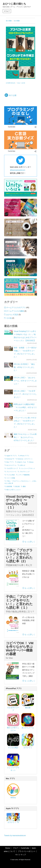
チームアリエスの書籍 (15, 311)
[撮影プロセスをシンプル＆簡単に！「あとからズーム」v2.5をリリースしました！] (9, 435)
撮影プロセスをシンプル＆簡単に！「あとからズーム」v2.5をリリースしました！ (25, 437)
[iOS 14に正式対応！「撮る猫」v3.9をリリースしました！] (9, 365)
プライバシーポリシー (27, 851)
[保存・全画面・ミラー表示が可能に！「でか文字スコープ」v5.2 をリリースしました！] (9, 349)
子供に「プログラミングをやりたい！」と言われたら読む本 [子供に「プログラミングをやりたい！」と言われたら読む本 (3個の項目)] (20, 482)
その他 (9, 318)
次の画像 (17, 21)
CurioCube (25, 848)
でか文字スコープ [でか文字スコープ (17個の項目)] (12, 468)
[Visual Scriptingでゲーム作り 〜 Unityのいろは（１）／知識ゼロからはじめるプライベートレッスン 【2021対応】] (9, 332)
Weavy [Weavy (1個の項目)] (31, 462)
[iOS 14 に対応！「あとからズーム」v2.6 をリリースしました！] (9, 378)
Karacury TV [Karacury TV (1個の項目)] (10, 459)
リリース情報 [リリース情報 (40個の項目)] (11, 478)
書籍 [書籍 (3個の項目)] (24, 486)
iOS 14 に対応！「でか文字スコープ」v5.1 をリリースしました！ (25, 394)
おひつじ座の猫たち (14, 4)
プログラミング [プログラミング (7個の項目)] (25, 472)
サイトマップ (21, 855)
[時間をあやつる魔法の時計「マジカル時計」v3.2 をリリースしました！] (9, 405)
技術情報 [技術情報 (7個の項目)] (9, 486)
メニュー (7, 11)
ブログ (15, 848)
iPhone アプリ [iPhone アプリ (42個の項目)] (25, 456)
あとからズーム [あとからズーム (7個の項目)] (11, 465)
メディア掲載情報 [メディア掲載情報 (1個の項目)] (24, 475)
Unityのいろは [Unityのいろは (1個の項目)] (21, 462)
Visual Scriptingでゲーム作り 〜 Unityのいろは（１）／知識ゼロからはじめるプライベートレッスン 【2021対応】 (25, 336)
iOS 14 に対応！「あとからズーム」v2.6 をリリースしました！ (25, 381)
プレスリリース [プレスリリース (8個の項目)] (11, 472)
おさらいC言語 (12, 315)
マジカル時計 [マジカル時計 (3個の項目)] (11, 475)
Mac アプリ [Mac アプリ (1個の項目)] (10, 462)
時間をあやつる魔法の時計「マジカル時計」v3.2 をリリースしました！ (25, 407)
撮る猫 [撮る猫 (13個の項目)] (17, 486)
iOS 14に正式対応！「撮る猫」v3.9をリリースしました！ (24, 367)
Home (8, 848)
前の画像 (9, 21)
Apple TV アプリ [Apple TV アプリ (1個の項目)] (12, 456)
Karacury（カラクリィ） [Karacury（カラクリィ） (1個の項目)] (25, 459)
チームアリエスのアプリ (16, 308)
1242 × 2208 (21, 83)
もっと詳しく (29, 542)
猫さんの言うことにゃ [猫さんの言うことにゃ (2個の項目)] (14, 490)
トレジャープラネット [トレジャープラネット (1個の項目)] (28, 468)
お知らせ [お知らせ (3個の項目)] (22, 465)
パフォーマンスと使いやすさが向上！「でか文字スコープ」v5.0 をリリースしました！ (25, 422)
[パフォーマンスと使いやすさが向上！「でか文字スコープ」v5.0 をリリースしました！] (9, 419)
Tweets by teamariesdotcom (15, 836)
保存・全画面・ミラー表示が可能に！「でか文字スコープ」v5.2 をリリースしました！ (25, 352)
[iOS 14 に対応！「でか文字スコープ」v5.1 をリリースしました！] (9, 392)
